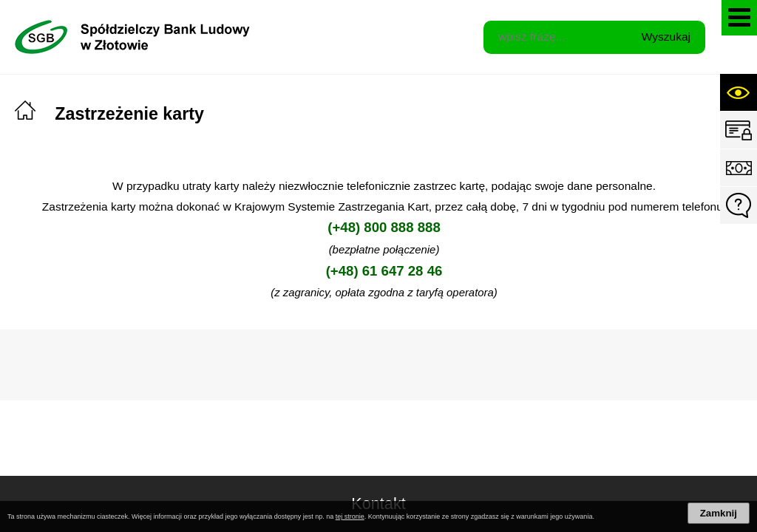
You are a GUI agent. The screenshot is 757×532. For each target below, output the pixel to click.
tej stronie (350, 516)
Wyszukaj (666, 37)
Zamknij (719, 513)
